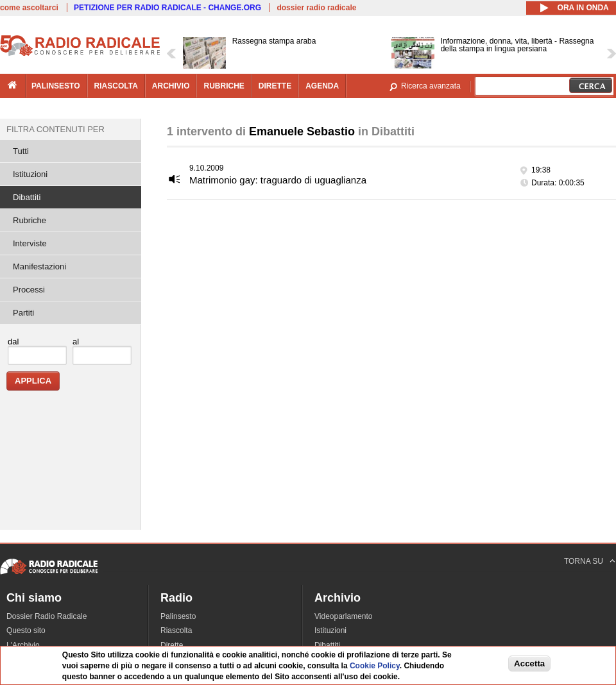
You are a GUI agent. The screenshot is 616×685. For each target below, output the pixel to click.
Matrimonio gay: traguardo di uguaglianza (278, 180)
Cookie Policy (375, 666)
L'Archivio (23, 645)
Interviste (30, 243)
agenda (322, 86)
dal (13, 342)
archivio (171, 86)
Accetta (529, 664)
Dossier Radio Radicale (47, 616)
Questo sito (26, 630)
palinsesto (56, 86)
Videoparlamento (344, 616)
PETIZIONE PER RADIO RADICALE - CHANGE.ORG (167, 8)
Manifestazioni (39, 266)
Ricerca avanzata (431, 86)
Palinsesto (178, 616)
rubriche (224, 86)
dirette (275, 86)
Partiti (23, 313)
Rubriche (30, 220)
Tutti (21, 151)
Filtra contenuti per (56, 129)
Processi (29, 290)
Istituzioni (30, 174)
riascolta (116, 86)
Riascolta (176, 630)
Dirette (172, 645)
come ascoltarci (29, 8)
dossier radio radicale (316, 8)
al (76, 342)
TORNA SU (584, 561)
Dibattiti (27, 197)
